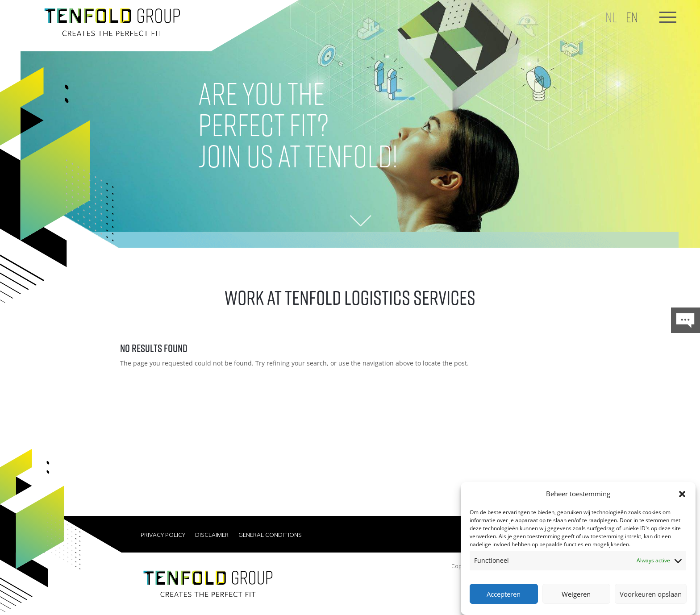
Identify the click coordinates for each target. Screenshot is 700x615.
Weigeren (576, 594)
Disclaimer (212, 535)
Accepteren (504, 594)
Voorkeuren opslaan (651, 594)
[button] (682, 494)
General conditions (270, 535)
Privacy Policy (163, 535)
